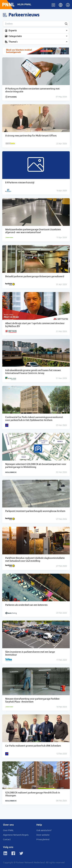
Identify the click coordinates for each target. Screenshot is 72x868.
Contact (7, 839)
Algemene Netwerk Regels (16, 835)
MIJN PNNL (24, 4)
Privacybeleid (43, 839)
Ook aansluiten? (44, 830)
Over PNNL (8, 830)
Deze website (43, 835)
